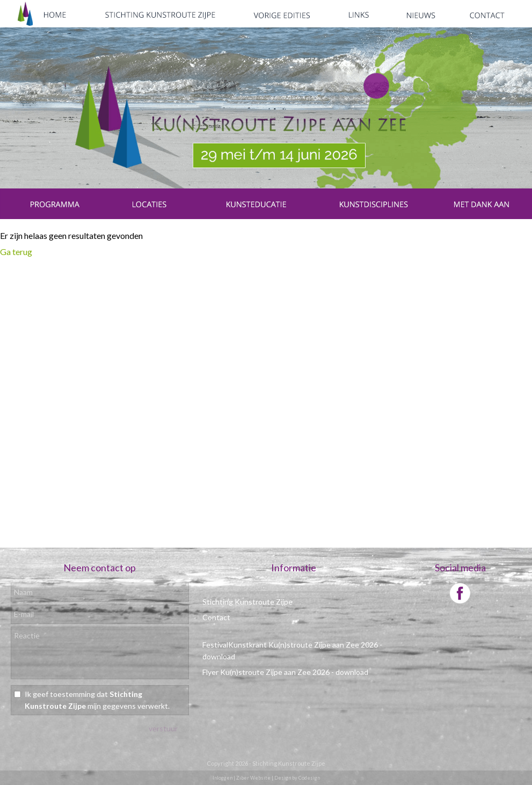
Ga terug (16, 252)
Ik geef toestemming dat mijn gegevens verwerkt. (97, 700)
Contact (216, 617)
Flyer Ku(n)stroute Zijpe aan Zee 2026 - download (285, 672)
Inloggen (223, 778)
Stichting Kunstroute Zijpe (247, 602)
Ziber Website (253, 778)
